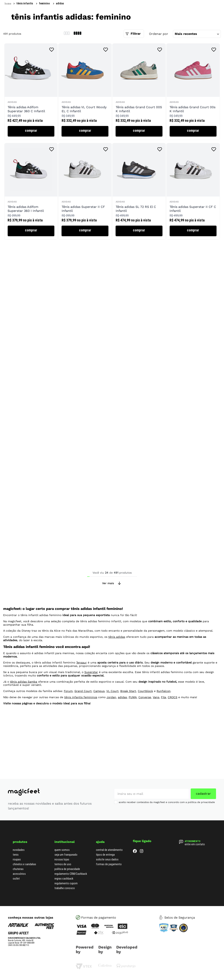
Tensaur (81, 685)
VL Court (112, 714)
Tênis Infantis (25, 24)
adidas (60, 24)
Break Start (128, 714)
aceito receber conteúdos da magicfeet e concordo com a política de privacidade (167, 802)
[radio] (67, 54)
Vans (156, 720)
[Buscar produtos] (184, 14)
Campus (99, 714)
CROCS (173, 720)
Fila (163, 720)
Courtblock (145, 714)
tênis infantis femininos (81, 720)
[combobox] (186, 14)
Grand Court (83, 714)
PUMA (133, 720)
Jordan (111, 720)
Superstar (91, 694)
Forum (68, 714)
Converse (145, 720)
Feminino (44, 24)
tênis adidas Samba (24, 704)
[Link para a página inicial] (8, 24)
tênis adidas (117, 659)
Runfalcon (164, 714)
